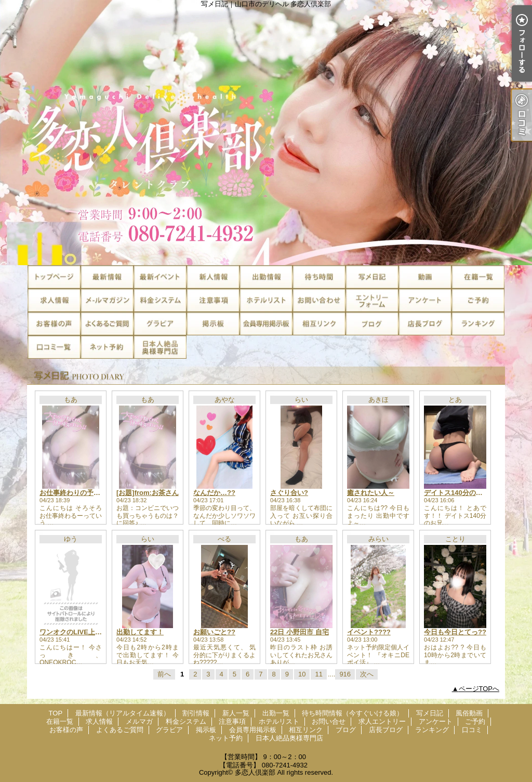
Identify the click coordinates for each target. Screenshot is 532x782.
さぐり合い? (289, 493)
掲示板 (213, 324)
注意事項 (213, 300)
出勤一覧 (266, 277)
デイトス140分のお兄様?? (464, 493)
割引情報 (160, 277)
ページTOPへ (479, 689)
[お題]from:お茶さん (148, 493)
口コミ (54, 347)
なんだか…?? (214, 493)
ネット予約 (107, 347)
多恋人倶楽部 (255, 772)
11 (318, 674)
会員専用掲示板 (266, 324)
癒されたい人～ (371, 493)
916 (345, 674)
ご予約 (478, 300)
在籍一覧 (478, 277)
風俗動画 (425, 277)
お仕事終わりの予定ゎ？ (77, 493)
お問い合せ (319, 300)
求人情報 (54, 300)
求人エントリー (372, 300)
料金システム (160, 300)
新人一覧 (213, 277)
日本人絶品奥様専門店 (160, 347)
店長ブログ (425, 324)
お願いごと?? (214, 632)
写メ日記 (372, 277)
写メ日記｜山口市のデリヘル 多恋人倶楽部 (266, 133)
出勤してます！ (140, 632)
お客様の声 (54, 324)
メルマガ (107, 300)
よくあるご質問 (107, 324)
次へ (367, 674)
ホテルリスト (266, 300)
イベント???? (369, 632)
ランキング (478, 324)
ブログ (372, 324)
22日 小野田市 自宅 (300, 632)
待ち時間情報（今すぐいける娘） (319, 277)
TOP (54, 277)
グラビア (160, 324)
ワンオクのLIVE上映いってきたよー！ (98, 632)
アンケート (425, 300)
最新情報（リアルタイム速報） (107, 277)
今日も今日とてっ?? (455, 632)
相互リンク (319, 324)
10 (302, 674)
